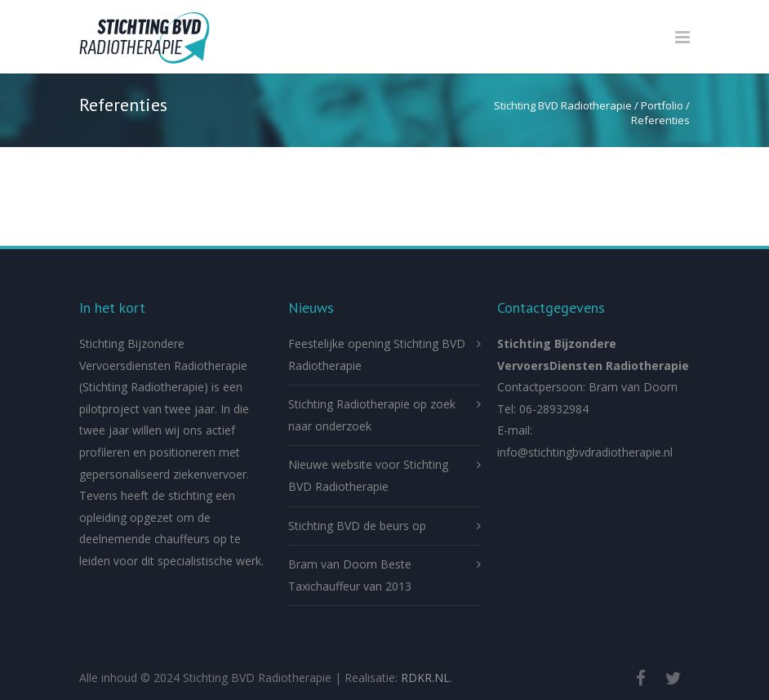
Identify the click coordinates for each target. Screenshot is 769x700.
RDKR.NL (425, 678)
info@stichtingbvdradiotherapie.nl (585, 452)
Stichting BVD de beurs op (357, 526)
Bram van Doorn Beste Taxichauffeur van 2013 (350, 575)
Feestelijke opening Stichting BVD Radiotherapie (377, 354)
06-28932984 (554, 409)
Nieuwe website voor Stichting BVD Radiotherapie (368, 475)
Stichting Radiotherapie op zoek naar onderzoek (372, 415)
